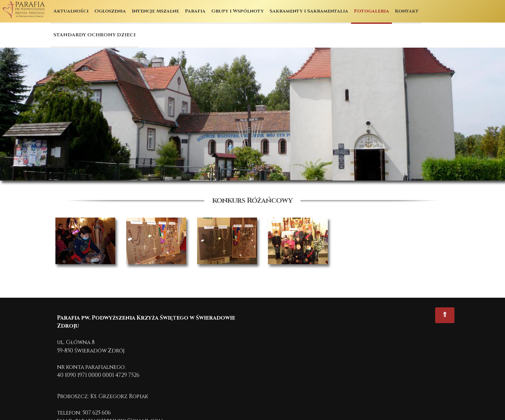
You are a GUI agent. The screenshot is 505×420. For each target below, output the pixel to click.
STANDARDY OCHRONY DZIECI (95, 35)
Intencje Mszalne (155, 11)
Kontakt (407, 11)
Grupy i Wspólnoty (238, 11)
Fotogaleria (372, 11)
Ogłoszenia (110, 11)
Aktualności (71, 11)
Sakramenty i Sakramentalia (309, 11)
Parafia (195, 11)
